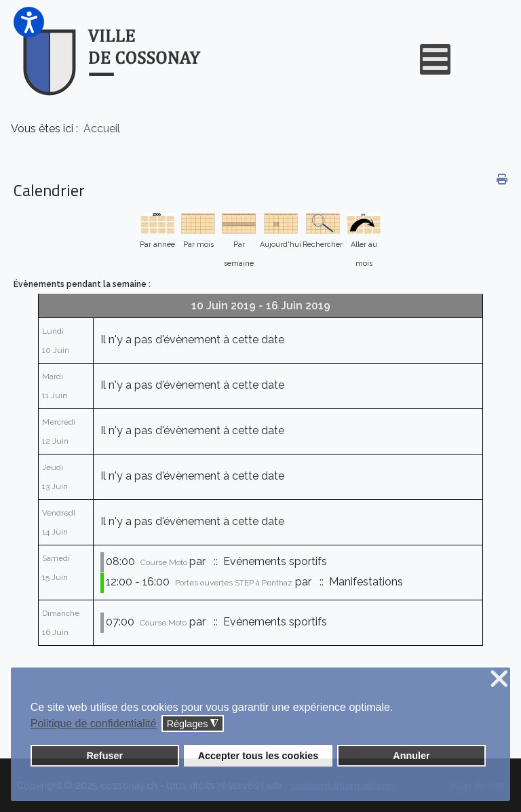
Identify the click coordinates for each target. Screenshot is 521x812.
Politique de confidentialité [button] (94, 723)
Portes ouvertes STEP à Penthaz (234, 583)
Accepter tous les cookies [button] (258, 756)
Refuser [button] (104, 756)
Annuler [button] (411, 756)
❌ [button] (499, 679)
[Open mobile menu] (435, 59)
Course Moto (165, 562)
